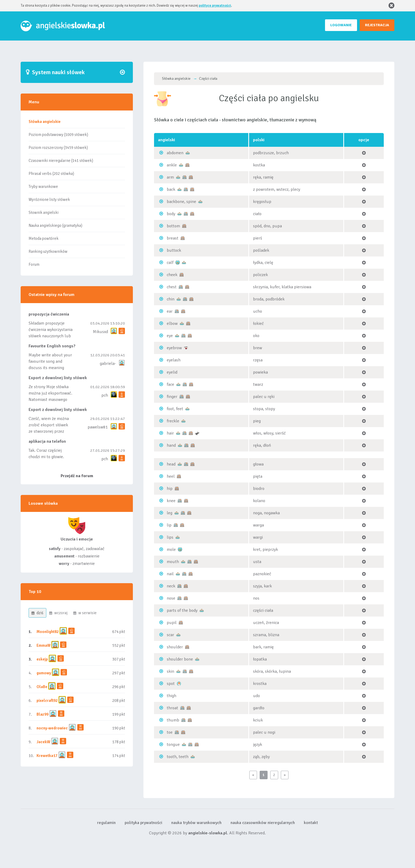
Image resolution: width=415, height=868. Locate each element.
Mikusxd (100, 332)
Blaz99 (42, 714)
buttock (174, 250)
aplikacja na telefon (47, 441)
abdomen (175, 153)
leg (170, 513)
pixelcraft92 (47, 701)
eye (170, 336)
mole (171, 550)
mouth (173, 562)
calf (170, 263)
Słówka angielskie (45, 122)
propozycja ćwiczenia (49, 314)
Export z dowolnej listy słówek (58, 378)
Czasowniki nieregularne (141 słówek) (61, 161)
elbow (172, 324)
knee (171, 501)
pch (105, 395)
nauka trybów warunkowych (196, 823)
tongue (173, 745)
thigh (172, 696)
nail (170, 574)
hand (171, 445)
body (171, 214)
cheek (172, 275)
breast (173, 238)
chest (172, 287)
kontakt (311, 823)
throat (172, 708)
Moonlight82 (48, 632)
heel (171, 476)
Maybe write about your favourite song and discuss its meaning (50, 361)
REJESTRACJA (377, 25)
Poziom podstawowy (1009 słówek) (58, 135)
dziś (37, 613)
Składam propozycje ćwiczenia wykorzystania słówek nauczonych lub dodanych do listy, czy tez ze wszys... (51, 336)
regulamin (106, 823)
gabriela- (108, 364)
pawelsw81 (98, 427)
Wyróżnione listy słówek (49, 200)
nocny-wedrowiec (52, 728)
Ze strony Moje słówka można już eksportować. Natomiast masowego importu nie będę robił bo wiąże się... (50, 400)
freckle (173, 421)
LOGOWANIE (341, 25)
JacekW (43, 742)
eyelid (172, 372)
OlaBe (42, 687)
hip (170, 489)
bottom (173, 226)
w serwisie (85, 613)
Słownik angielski (44, 212)
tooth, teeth (178, 757)
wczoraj (58, 613)
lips (170, 537)
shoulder (175, 647)
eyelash (174, 360)
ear (170, 311)
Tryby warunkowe (43, 187)
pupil (172, 623)
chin (171, 299)
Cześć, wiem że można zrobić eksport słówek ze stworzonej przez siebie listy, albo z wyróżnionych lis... (49, 431)
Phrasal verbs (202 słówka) (51, 174)
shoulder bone (180, 659)
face (170, 384)
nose (171, 598)
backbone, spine (181, 202)
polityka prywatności (143, 823)
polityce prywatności (215, 6)
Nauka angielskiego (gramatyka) (55, 225)
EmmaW (44, 645)
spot (171, 684)
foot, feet (175, 409)
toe (170, 732)
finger (172, 397)
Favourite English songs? (52, 346)
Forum (34, 264)
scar (170, 635)
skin (170, 671)
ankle (172, 165)
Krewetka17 (47, 756)
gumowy (44, 673)
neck (171, 586)
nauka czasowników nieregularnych (263, 823)
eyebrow (174, 348)
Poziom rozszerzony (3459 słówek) (58, 148)
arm (170, 177)
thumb (173, 720)
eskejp (42, 659)
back (171, 189)
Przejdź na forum (77, 476)
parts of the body (182, 610)
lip (169, 525)
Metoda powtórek (44, 238)
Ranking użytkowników (48, 251)
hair (170, 433)
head (171, 464)
